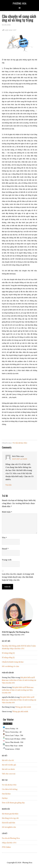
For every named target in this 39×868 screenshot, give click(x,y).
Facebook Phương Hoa (11, 838)
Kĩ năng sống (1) (8, 657)
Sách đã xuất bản (9, 823)
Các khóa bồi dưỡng (10, 789)
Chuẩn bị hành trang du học (13, 662)
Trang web (7, 560)
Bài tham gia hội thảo (10, 814)
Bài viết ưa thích (8, 769)
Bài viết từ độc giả (9, 765)
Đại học (5, 798)
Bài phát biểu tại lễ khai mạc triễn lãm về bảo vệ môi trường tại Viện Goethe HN (19, 680)
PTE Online (6, 847)
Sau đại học (6, 794)
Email (5, 549)
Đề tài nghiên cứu (9, 827)
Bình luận (7, 512)
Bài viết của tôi (8, 760)
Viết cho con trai (9, 774)
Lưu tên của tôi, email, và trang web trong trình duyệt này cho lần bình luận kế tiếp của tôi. (18, 577)
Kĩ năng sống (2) (8, 653)
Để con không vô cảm (10, 666)
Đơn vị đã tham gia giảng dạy (13, 803)
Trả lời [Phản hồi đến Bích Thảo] (8, 485)
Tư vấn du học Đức (20, 443)
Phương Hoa (20, 3)
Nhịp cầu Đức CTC (9, 843)
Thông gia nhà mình (23, 707)
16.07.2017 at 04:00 (20, 459)
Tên (4, 538)
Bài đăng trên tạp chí (10, 818)
